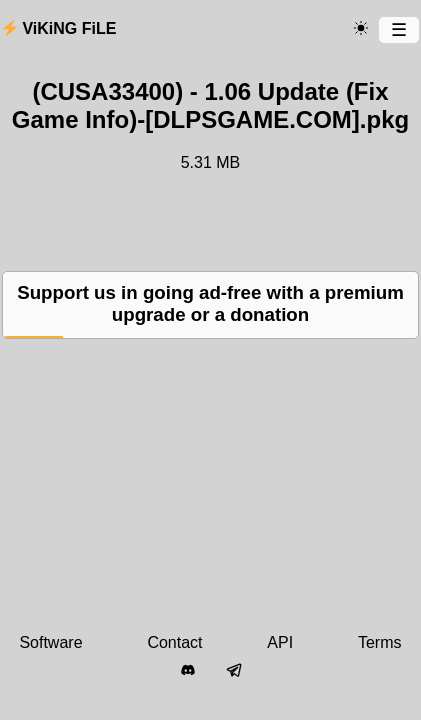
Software (50, 642)
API (280, 642)
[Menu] (399, 30)
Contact (174, 642)
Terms (380, 642)
